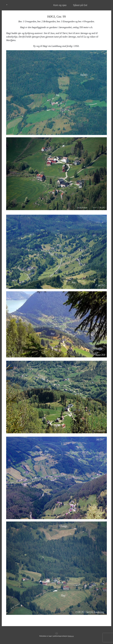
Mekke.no (71, 636)
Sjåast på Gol (80, 5)
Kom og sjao (60, 5)
